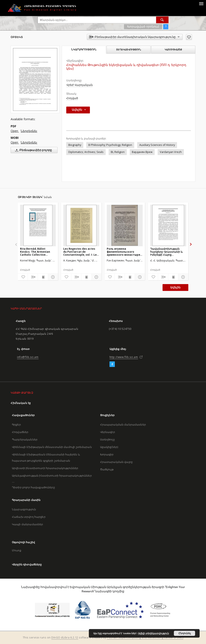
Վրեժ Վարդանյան (79, 85)
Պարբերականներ (25, 439)
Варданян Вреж (142, 152)
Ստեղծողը (107, 439)
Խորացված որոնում (143, 26)
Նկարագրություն (24, 509)
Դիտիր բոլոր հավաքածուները (33, 487)
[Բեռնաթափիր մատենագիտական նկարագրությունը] (33, 277)
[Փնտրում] (162, 20)
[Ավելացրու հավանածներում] (189, 37)
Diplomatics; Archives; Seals (86, 152)
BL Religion (118, 152)
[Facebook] (112, 364)
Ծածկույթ (107, 469)
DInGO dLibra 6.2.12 (65, 637)
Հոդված (72, 98)
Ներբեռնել (29, 131)
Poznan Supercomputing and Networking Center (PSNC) (145, 637)
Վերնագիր (108, 432)
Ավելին (175, 287)
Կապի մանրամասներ (27, 524)
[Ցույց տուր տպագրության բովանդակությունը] (43, 277)
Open (15, 131)
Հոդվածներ (20, 432)
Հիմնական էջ (21, 403)
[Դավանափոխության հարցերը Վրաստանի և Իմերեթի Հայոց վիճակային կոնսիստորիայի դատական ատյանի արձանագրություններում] (168, 225)
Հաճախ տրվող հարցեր (29, 517)
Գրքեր (16, 425)
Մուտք (17, 550)
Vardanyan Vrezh (171, 152)
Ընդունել (185, 633)
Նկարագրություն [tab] (84, 50)
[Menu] (201, 3)
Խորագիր (107, 454)
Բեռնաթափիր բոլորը (33, 150)
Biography (75, 145)
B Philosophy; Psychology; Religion (110, 145)
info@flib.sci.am (28, 357)
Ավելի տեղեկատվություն (153, 633)
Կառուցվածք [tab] (173, 50)
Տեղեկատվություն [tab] (129, 50)
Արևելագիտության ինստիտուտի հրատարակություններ (52, 476)
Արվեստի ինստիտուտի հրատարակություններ (45, 468)
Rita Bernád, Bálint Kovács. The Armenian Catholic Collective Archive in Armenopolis (36, 252)
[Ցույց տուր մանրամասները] (52, 277)
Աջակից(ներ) (109, 447)
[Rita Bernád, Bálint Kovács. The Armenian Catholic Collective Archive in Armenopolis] (38, 225)
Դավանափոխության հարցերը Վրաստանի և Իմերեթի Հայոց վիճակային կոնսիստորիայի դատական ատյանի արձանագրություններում (168, 252)
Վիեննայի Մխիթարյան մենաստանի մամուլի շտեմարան (52, 447)
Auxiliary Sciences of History (157, 145)
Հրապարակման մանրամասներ (123, 425)
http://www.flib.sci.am (124, 357)
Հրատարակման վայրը (117, 462)
